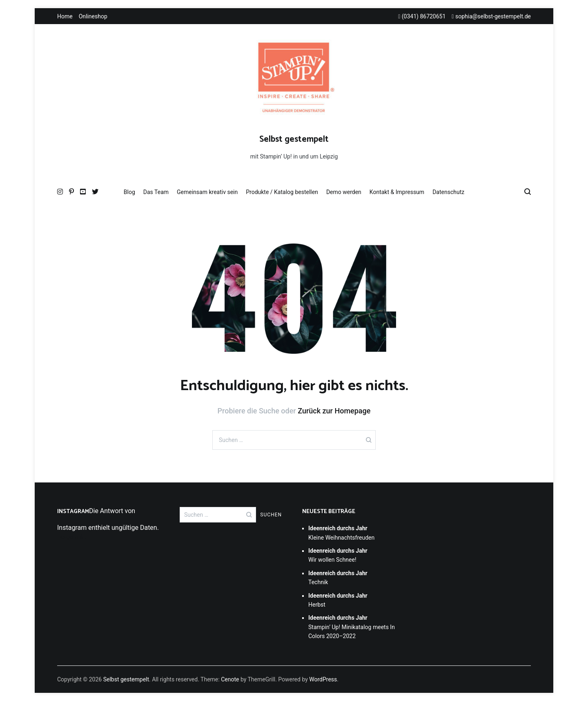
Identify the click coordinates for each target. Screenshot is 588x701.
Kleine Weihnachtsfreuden (341, 533)
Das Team (156, 192)
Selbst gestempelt (294, 139)
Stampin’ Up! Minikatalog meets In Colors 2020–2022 (352, 627)
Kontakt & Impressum (397, 192)
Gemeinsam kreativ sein (207, 192)
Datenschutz (448, 192)
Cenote (230, 679)
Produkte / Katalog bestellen (282, 192)
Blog (129, 192)
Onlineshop (93, 16)
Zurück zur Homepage (334, 411)
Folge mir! (72, 537)
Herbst (338, 600)
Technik (338, 578)
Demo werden (344, 192)
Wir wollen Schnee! (338, 555)
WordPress (323, 679)
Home (65, 16)
